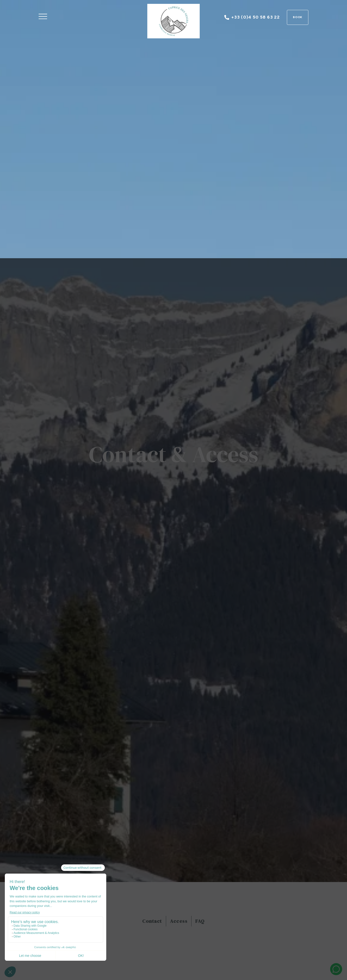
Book (298, 17)
